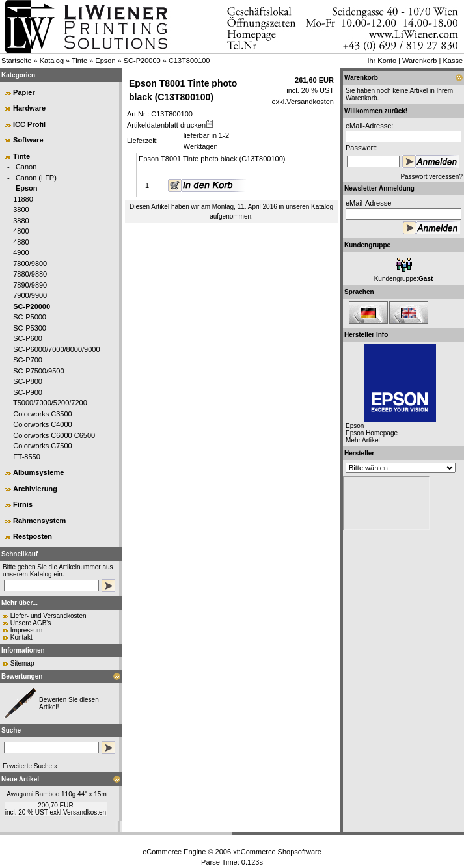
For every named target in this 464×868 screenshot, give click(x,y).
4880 (21, 242)
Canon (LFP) (36, 178)
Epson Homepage (372, 433)
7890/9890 (30, 285)
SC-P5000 (30, 317)
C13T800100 (189, 61)
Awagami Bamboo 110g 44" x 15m (56, 794)
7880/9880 (30, 274)
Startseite (16, 61)
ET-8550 (27, 457)
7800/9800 (30, 264)
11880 (23, 199)
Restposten (33, 536)
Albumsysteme (38, 472)
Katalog (52, 61)
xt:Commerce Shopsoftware (277, 852)
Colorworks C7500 (42, 446)
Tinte (79, 61)
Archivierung (35, 489)
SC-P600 (28, 338)
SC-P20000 (142, 61)
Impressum (26, 630)
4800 (21, 231)
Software (28, 140)
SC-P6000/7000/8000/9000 (56, 349)
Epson (105, 61)
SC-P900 (28, 392)
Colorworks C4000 (42, 424)
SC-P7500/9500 (38, 371)
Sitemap (22, 663)
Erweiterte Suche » (30, 766)
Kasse (453, 61)
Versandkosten (85, 812)
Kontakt (21, 637)
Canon (26, 167)
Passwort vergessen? (431, 177)
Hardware (29, 108)
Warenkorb (419, 61)
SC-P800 (28, 381)
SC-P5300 (30, 328)
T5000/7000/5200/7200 (50, 403)
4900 (21, 252)
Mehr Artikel (363, 440)
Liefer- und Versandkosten (48, 616)
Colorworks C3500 (42, 414)
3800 (21, 210)
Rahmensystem (39, 521)
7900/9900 (30, 295)
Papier (24, 92)
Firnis (23, 504)
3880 (21, 221)
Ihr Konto (382, 61)
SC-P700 (28, 360)
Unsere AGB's (31, 623)
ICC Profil (29, 124)
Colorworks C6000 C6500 (54, 435)
